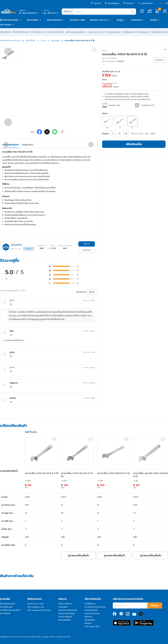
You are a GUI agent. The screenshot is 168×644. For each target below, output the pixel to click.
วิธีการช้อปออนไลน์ (7, 604)
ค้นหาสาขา (129, 3)
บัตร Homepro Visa (36, 607)
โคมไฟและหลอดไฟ (144, 32)
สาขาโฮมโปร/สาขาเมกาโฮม (95, 607)
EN (167, 3)
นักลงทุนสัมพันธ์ (91, 610)
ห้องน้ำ (102, 32)
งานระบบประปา (93, 32)
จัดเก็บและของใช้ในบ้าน (55, 32)
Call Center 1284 (92, 627)
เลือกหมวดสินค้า (11, 20)
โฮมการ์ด (96, 3)
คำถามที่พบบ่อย (6, 607)
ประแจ (43, 41)
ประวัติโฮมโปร (90, 604)
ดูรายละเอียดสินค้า (78, 555)
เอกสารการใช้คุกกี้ (65, 617)
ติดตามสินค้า (5, 613)
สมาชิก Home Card (36, 604)
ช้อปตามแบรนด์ (54, 20)
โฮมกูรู (120, 20)
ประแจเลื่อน (55, 41)
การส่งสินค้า (63, 607)
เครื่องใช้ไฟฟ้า (5, 32)
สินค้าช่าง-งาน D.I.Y (99, 20)
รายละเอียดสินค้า (11, 145)
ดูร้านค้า (87, 244)
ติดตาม (155, 605)
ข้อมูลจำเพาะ (28, 145)
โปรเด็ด (154, 20)
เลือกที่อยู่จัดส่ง (29, 13)
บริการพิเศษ (6, 25)
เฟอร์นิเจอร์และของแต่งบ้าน (76, 32)
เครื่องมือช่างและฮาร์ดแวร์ (10, 41)
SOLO (105, 51)
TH (161, 3)
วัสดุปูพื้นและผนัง (129, 32)
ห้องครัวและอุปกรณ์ (114, 32)
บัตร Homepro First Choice (39, 610)
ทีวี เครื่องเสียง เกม (38, 32)
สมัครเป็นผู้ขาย (112, 3)
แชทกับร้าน (87, 250)
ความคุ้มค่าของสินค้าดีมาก (14, 340)
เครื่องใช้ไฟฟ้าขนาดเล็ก (21, 32)
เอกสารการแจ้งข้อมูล (67, 613)
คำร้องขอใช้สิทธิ (65, 620)
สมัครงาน (88, 617)
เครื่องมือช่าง (31, 41)
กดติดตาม (29, 249)
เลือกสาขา (51, 13)
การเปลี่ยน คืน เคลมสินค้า (10, 610)
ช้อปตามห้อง (33, 20)
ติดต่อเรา (88, 623)
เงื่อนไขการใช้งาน (65, 604)
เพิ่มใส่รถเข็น (134, 144)
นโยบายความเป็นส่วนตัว (68, 610)
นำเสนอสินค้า (90, 620)
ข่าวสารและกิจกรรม (92, 613)
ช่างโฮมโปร (136, 20)
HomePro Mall (77, 20)
